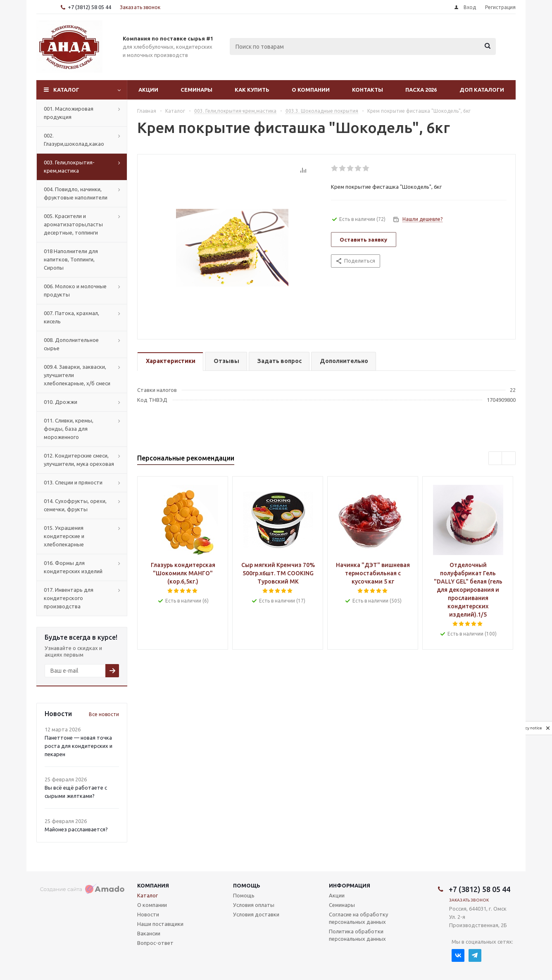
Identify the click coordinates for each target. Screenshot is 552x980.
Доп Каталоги (482, 90)
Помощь (247, 885)
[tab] (170, 362)
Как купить (252, 90)
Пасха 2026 (421, 90)
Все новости (104, 714)
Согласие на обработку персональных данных (358, 918)
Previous (496, 459)
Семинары (196, 90)
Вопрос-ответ (155, 943)
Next (509, 459)
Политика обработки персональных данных (357, 935)
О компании (311, 90)
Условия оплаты (254, 905)
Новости (148, 914)
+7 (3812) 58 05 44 (89, 7)
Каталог (66, 90)
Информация (350, 885)
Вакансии (149, 933)
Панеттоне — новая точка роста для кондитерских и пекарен (79, 746)
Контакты (368, 90)
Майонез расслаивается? (76, 829)
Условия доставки (256, 914)
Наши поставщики (160, 924)
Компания (153, 885)
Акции (148, 90)
